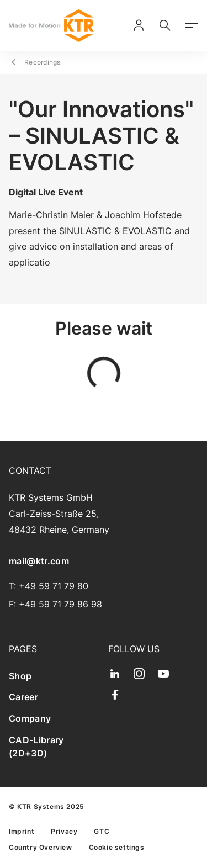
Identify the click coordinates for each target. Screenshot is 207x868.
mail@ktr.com (39, 561)
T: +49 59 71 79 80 (49, 586)
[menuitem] (54, 676)
